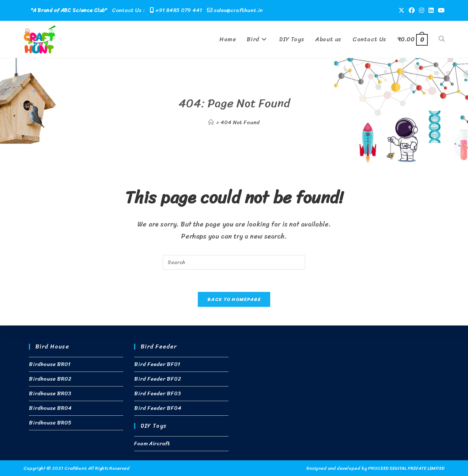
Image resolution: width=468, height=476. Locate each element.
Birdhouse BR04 (50, 408)
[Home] (211, 122)
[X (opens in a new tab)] (401, 11)
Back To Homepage (234, 299)
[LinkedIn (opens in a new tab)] (431, 11)
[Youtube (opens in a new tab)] (440, 11)
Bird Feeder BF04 (158, 408)
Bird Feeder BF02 (158, 379)
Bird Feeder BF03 (158, 393)
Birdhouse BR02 (50, 379)
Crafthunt (75, 468)
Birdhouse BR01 (50, 364)
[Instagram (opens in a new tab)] (422, 11)
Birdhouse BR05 (50, 423)
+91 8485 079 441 (179, 10)
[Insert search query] (234, 262)
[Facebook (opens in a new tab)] (412, 11)
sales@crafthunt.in (238, 10)
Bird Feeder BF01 (157, 364)
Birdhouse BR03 (50, 393)
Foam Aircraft (152, 443)
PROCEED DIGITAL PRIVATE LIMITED (406, 468)
